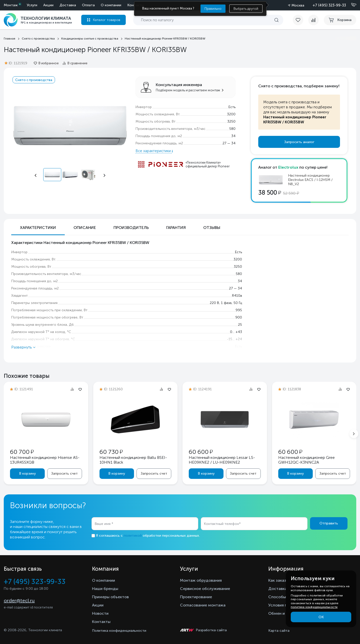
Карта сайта (279, 631)
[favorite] (300, 20)
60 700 (22, 452)
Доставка (68, 5)
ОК (321, 617)
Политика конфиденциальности (119, 631)
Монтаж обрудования (201, 580)
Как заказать (280, 580)
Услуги (32, 5)
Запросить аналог (299, 142)
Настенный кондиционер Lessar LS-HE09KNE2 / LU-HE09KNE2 (222, 460)
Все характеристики (154, 151)
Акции (48, 5)
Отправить (329, 523)
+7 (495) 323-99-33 (329, 5)
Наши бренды (105, 589)
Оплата (88, 5)
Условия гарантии (285, 605)
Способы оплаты (285, 597)
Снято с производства (34, 80)
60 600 (201, 452)
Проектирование (196, 597)
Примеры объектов (110, 597)
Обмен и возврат (285, 613)
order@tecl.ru (19, 600)
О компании (111, 5)
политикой (133, 536)
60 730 (111, 452)
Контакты (101, 622)
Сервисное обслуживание (205, 589)
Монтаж (11, 5)
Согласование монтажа (203, 605)
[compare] (313, 20)
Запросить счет (64, 473)
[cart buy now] (340, 20)
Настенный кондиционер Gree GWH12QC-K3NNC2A (306, 460)
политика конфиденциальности (314, 607)
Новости (100, 613)
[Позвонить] (351, 5)
